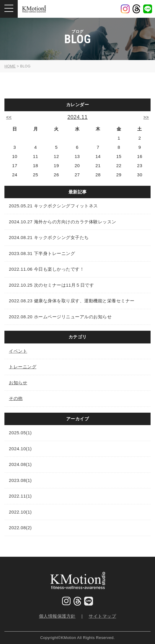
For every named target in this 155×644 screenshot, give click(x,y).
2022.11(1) (20, 496)
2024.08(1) (20, 464)
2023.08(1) (20, 480)
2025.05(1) (20, 433)
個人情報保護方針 (57, 616)
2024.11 (77, 117)
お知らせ (18, 383)
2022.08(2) (20, 528)
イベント (18, 351)
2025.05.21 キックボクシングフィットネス (53, 206)
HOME (10, 66)
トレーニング (23, 367)
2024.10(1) (20, 449)
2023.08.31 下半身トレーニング (42, 253)
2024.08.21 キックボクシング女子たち (49, 237)
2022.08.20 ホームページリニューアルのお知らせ (60, 317)
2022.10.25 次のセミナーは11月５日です (51, 285)
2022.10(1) (20, 512)
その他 (16, 398)
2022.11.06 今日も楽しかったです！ (46, 269)
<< (9, 117)
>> (146, 117)
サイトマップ (102, 616)
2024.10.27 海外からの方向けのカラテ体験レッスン (63, 222)
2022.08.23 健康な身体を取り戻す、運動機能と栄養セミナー (72, 301)
